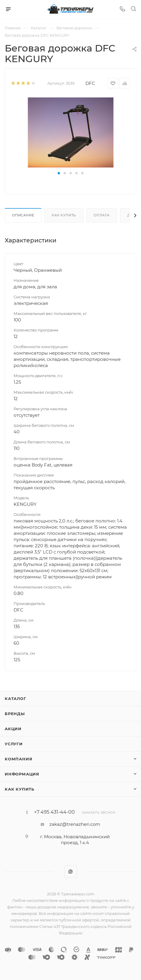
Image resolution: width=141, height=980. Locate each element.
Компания (18, 759)
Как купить (64, 215)
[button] (59, 173)
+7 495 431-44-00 (54, 812)
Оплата (102, 215)
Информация (22, 774)
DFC (90, 83)
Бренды (15, 714)
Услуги (14, 744)
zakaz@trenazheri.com (75, 824)
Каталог (16, 699)
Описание (23, 215)
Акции (13, 729)
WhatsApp (70, 872)
